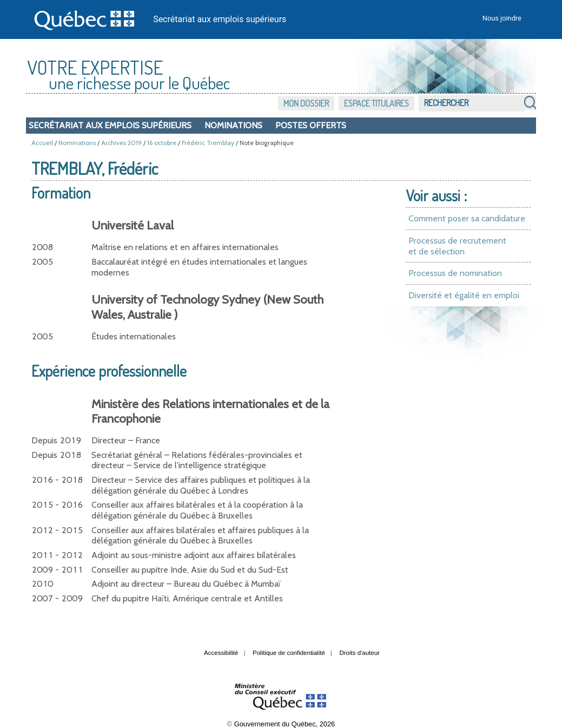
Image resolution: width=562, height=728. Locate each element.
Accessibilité (221, 653)
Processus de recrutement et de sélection (457, 246)
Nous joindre (502, 18)
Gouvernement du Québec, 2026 (285, 724)
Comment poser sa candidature (467, 218)
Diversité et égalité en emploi (464, 295)
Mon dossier (306, 103)
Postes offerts (311, 125)
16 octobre (162, 143)
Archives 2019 (121, 143)
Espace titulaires (376, 103)
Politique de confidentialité (289, 653)
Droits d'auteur (359, 653)
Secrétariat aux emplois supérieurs (220, 19)
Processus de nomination (455, 273)
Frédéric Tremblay (208, 143)
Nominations (233, 125)
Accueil (42, 143)
